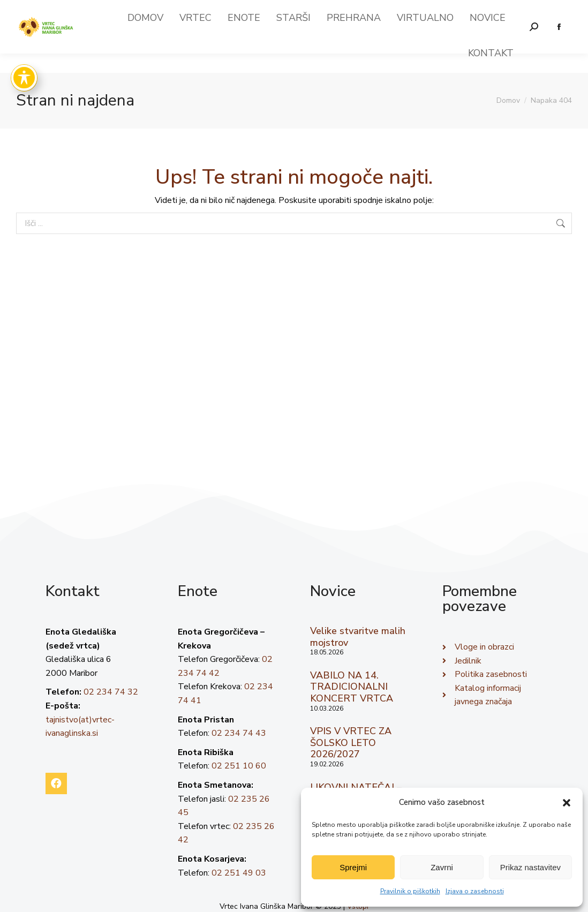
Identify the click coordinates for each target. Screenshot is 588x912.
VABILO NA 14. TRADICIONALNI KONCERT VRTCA (352, 687)
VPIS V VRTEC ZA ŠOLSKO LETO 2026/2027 (351, 743)
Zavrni (442, 867)
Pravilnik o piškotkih (410, 891)
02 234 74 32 (111, 692)
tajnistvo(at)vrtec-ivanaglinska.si (441, 10)
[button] (567, 803)
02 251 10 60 (239, 766)
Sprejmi (353, 867)
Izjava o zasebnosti (475, 891)
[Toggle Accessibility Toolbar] (24, 78)
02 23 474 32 (543, 10)
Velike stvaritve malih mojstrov (358, 637)
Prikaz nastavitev (530, 867)
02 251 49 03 (239, 873)
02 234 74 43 (239, 733)
